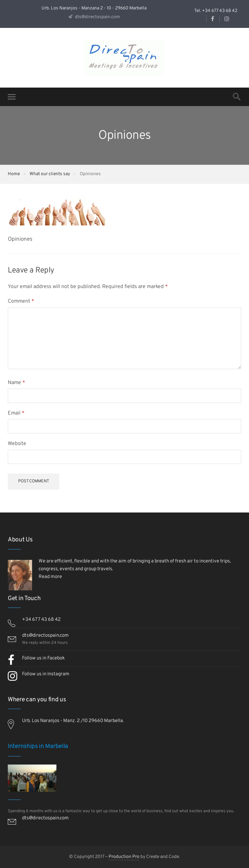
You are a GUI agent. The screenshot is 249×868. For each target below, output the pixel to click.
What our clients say (50, 174)
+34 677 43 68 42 (41, 620)
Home (14, 174)
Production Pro (124, 857)
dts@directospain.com (97, 17)
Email (16, 413)
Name (16, 383)
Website (17, 444)
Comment (21, 301)
